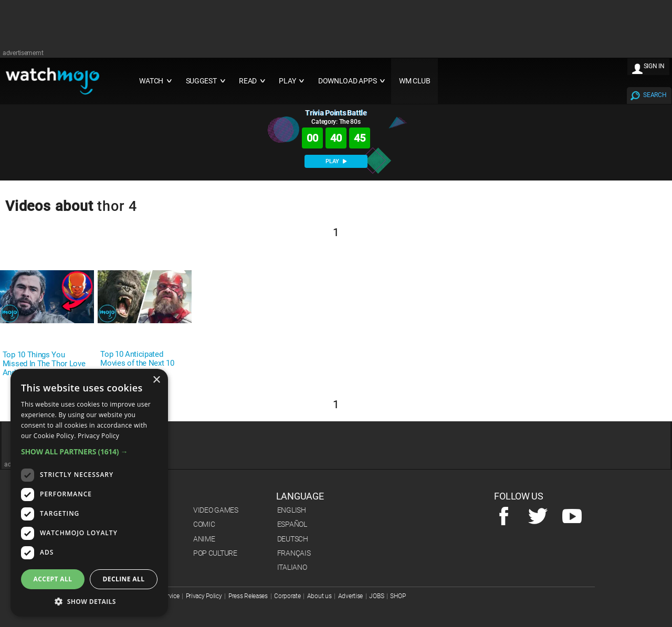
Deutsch (293, 539)
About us (319, 596)
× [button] (156, 380)
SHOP (398, 596)
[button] (89, 451)
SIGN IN (654, 66)
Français (294, 553)
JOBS (376, 596)
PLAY (336, 161)
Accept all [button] (53, 579)
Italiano (292, 567)
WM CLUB (415, 81)
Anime (204, 539)
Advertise (350, 596)
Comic (204, 524)
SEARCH (655, 95)
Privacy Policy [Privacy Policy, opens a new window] (98, 436)
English (292, 510)
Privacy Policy (204, 596)
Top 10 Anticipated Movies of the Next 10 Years (137, 363)
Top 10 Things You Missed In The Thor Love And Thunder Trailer (44, 364)
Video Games (216, 510)
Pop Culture (215, 553)
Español (292, 524)
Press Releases (248, 596)
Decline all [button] (124, 579)
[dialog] (89, 493)
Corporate (287, 596)
